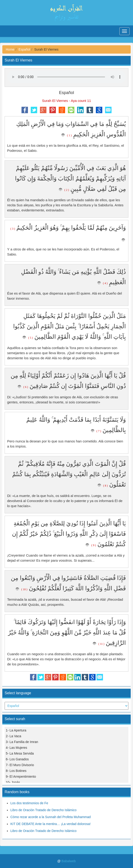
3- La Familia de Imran (22, 742)
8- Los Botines (16, 771)
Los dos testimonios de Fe (29, 803)
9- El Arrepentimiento (21, 777)
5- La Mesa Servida (20, 753)
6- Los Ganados (17, 759)
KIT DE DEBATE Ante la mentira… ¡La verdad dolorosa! (50, 824)
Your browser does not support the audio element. (66, 77)
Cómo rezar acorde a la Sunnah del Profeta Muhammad (51, 817)
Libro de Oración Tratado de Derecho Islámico (43, 810)
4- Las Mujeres (17, 748)
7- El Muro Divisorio (20, 765)
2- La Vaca (14, 736)
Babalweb (69, 861)
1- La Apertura (16, 730)
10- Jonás (13, 782)
